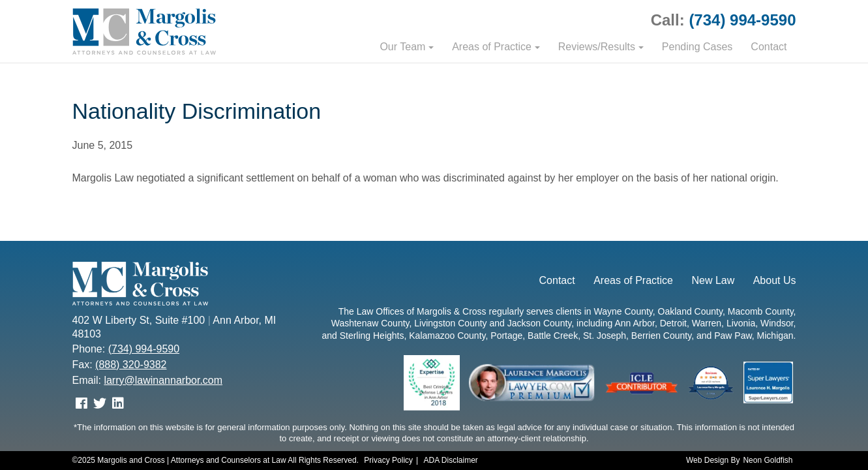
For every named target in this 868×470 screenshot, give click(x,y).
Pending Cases (697, 47)
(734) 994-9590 (742, 20)
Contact (769, 47)
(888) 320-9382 (131, 365)
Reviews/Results (597, 47)
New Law (713, 280)
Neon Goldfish (768, 460)
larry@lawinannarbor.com (163, 380)
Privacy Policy (388, 460)
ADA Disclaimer (451, 460)
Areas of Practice (492, 47)
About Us (775, 280)
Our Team (402, 47)
